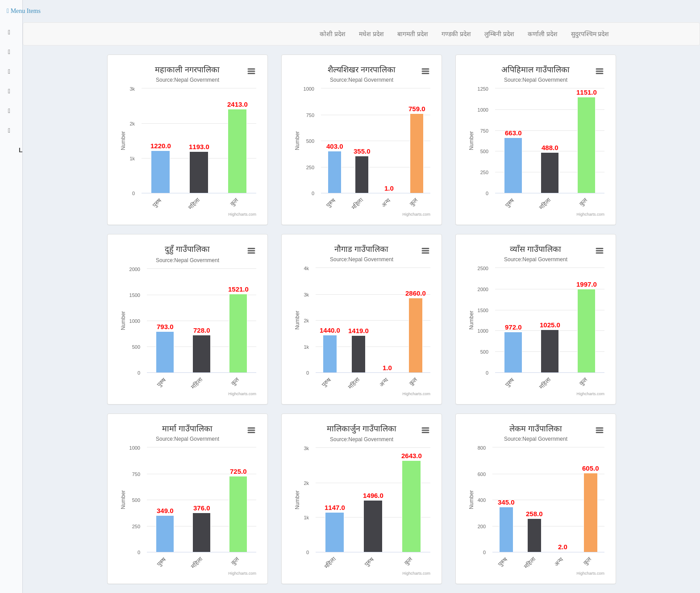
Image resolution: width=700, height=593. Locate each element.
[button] (24, 11)
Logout (20, 150)
